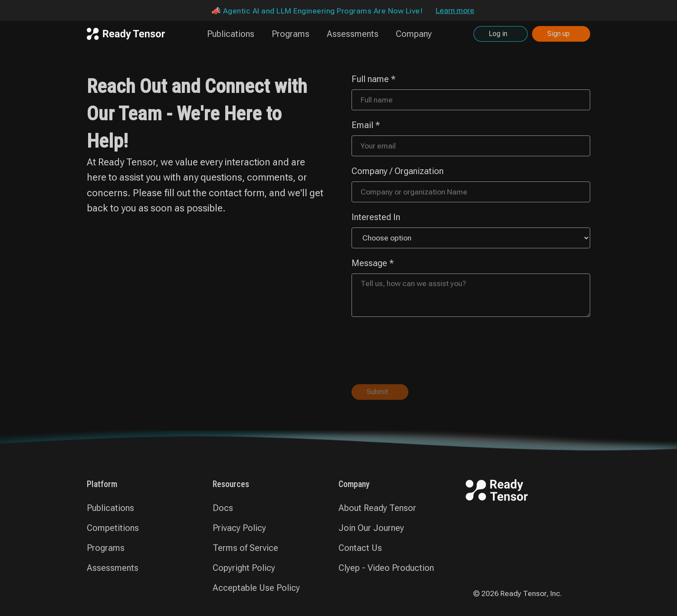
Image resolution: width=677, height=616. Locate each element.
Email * (366, 125)
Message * (373, 263)
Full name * (374, 79)
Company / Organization (398, 171)
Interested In (376, 217)
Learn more (455, 10)
